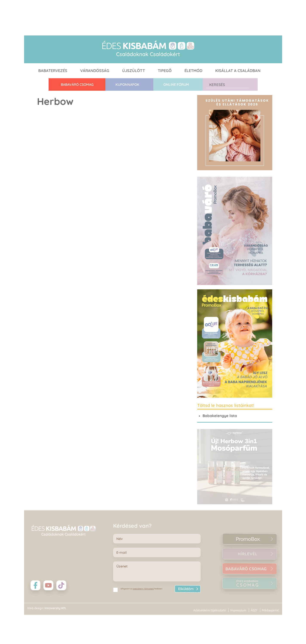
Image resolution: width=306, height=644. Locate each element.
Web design (35, 608)
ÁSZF (254, 610)
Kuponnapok (127, 84)
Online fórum (176, 84)
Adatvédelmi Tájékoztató (143, 589)
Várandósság (95, 71)
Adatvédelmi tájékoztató (210, 610)
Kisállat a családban (238, 71)
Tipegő (165, 71)
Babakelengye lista (220, 416)
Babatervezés (53, 71)
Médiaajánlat (270, 610)
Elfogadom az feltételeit (141, 589)
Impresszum (238, 610)
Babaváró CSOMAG (77, 84)
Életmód (193, 71)
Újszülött (134, 71)
